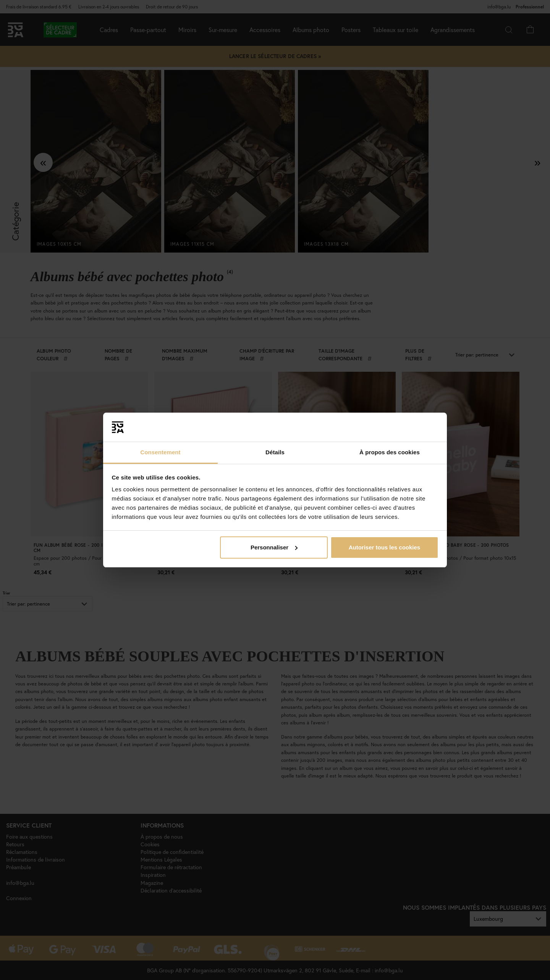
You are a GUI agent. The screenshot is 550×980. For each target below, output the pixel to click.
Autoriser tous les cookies (385, 547)
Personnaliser (274, 547)
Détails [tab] (275, 452)
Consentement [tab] (160, 452)
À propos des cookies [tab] (390, 452)
